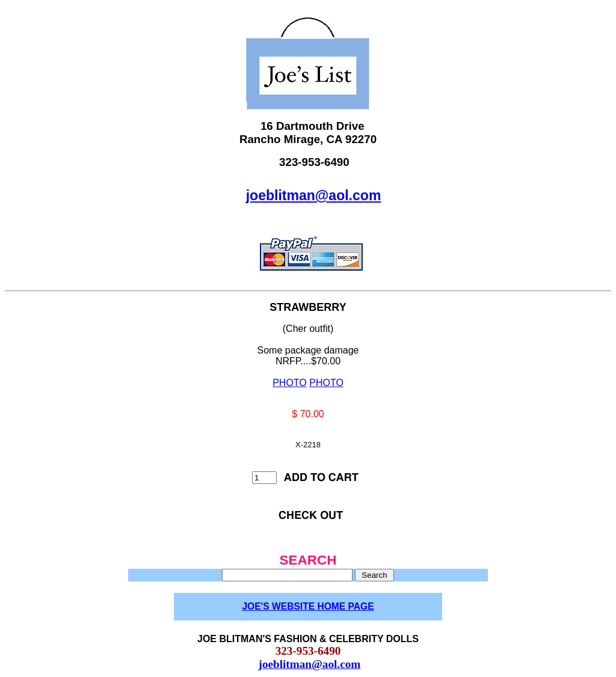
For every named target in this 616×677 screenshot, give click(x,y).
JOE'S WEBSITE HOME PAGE (308, 606)
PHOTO (290, 383)
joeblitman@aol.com (314, 195)
